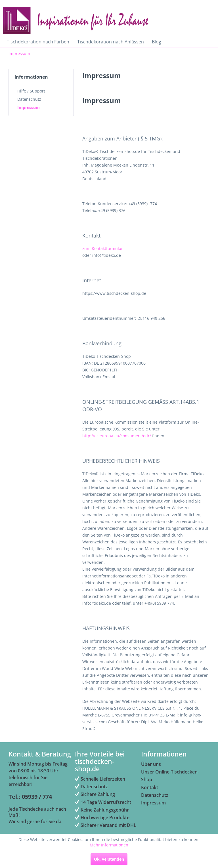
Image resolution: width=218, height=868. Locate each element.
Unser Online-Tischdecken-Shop (170, 776)
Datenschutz (29, 99)
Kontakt (150, 787)
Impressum (29, 107)
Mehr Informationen (109, 845)
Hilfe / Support (31, 91)
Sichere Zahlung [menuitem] (95, 794)
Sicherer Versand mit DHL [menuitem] (106, 825)
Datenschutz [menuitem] (91, 787)
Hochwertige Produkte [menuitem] (102, 817)
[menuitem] (38, 42)
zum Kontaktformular (103, 248)
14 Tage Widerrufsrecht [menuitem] (103, 802)
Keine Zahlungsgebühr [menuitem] (102, 810)
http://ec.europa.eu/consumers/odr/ (117, 436)
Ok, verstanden (109, 859)
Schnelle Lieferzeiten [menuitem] (100, 779)
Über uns (151, 764)
